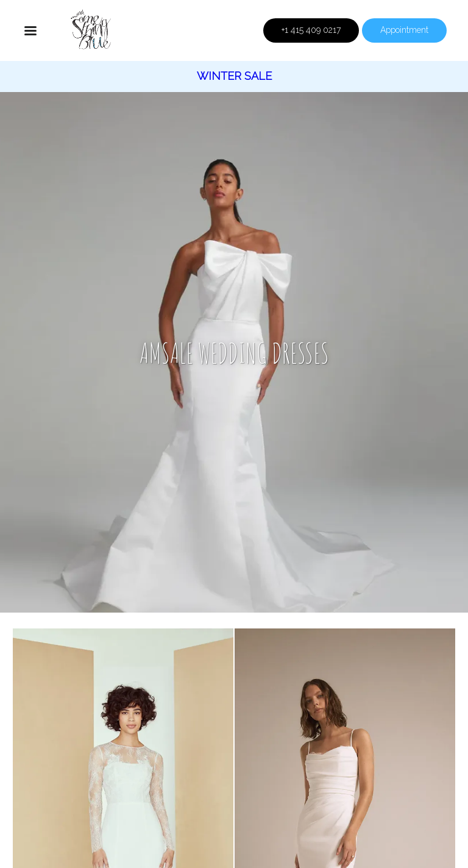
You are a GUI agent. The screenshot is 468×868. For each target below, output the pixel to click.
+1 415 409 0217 (311, 30)
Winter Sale (234, 76)
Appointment (404, 30)
